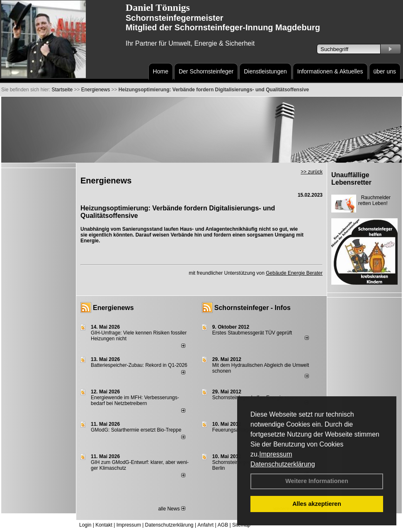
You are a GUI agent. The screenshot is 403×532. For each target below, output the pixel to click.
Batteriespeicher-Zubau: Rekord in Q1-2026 (139, 365)
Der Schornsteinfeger (206, 71)
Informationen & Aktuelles (330, 71)
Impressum (276, 454)
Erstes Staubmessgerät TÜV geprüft (252, 333)
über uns (385, 71)
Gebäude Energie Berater (294, 273)
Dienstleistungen (265, 71)
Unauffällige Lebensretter (351, 179)
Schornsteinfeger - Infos (252, 308)
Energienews (113, 308)
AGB (223, 525)
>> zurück (312, 172)
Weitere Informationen (317, 481)
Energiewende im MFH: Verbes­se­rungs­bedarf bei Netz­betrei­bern (135, 400)
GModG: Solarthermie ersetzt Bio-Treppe (136, 430)
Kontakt (104, 525)
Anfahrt (205, 525)
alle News (171, 509)
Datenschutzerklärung (283, 464)
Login (85, 525)
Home (161, 71)
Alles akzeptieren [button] (317, 504)
